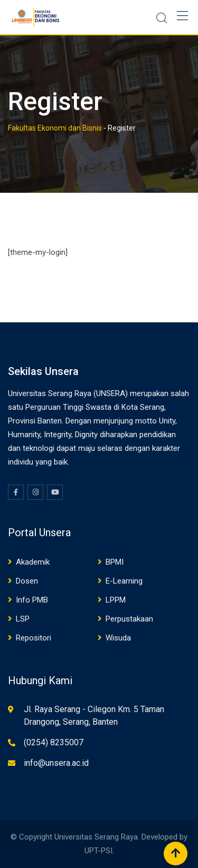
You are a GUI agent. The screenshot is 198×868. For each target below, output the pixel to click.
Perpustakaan (129, 619)
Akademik (33, 562)
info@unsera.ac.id (56, 763)
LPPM (116, 600)
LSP (23, 619)
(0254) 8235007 (54, 742)
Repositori (34, 638)
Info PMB (32, 600)
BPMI (115, 562)
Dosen (27, 581)
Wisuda (118, 638)
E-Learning (124, 581)
